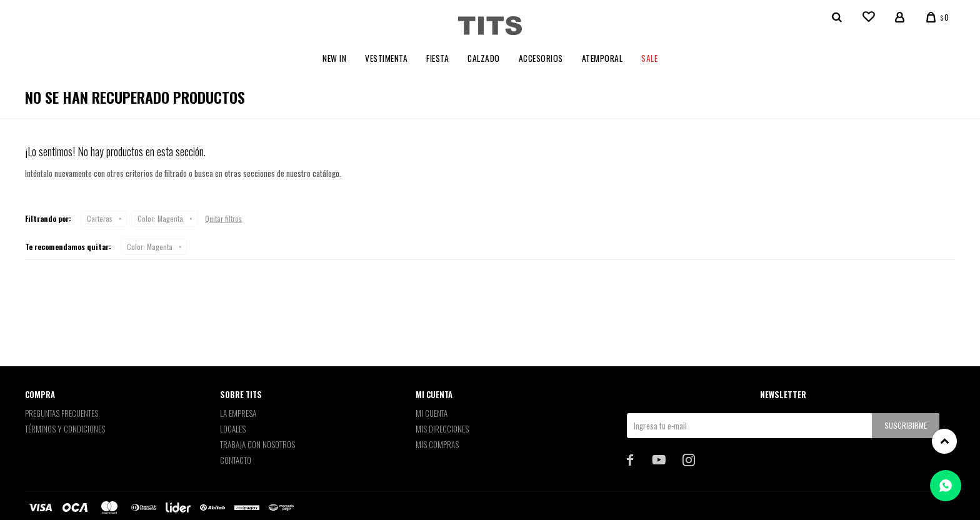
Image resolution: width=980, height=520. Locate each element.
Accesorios (541, 58)
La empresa (238, 413)
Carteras (100, 218)
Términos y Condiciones (65, 429)
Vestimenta (386, 58)
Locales (233, 429)
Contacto (236, 460)
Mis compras (437, 444)
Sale (649, 58)
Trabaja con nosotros (257, 444)
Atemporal (602, 58)
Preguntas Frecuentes (62, 413)
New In (334, 58)
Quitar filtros (223, 218)
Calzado (484, 58)
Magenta (160, 218)
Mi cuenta (432, 413)
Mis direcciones (442, 429)
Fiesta (437, 58)
